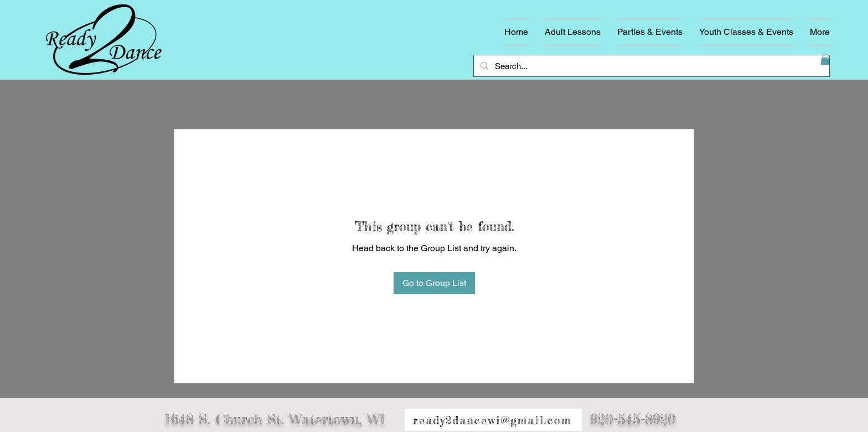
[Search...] (650, 66)
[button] (825, 59)
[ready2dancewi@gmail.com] (493, 420)
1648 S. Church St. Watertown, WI (275, 420)
